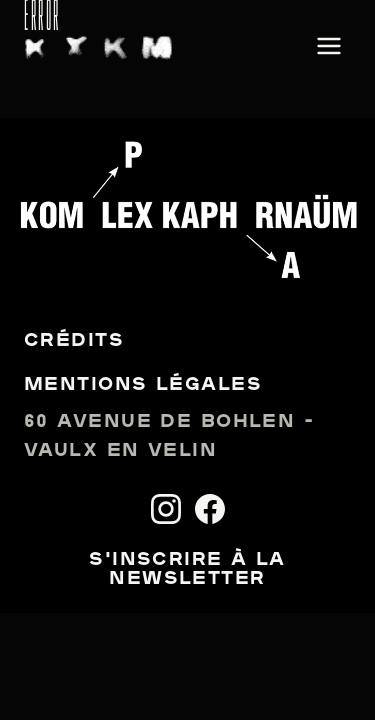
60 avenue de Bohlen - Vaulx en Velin (169, 437)
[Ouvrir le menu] (329, 47)
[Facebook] (210, 509)
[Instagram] (166, 509)
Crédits (74, 341)
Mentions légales (143, 385)
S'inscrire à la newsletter (187, 570)
